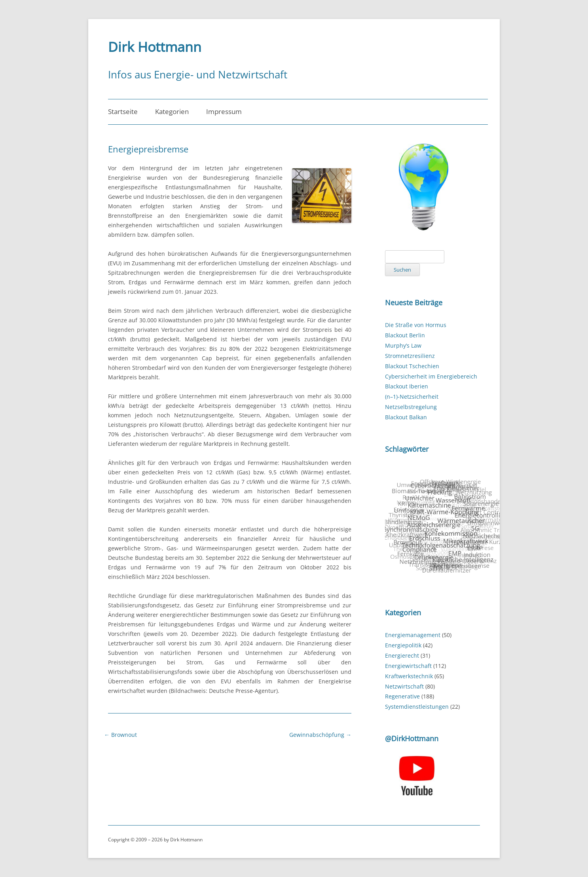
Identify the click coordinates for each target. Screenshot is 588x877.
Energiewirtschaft (408, 666)
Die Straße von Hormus (416, 325)
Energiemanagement (413, 635)
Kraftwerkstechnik (409, 676)
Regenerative (402, 696)
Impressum (224, 111)
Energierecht (402, 655)
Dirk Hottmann (155, 47)
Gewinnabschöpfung (320, 735)
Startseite (123, 111)
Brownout (120, 735)
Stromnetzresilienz (410, 356)
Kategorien (172, 111)
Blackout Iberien (407, 386)
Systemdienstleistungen (417, 707)
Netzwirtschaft (404, 686)
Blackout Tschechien (412, 366)
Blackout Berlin (405, 335)
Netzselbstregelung (411, 407)
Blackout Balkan (406, 417)
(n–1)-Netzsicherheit (412, 397)
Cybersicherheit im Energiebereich (431, 376)
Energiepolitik (403, 645)
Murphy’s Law (403, 345)
